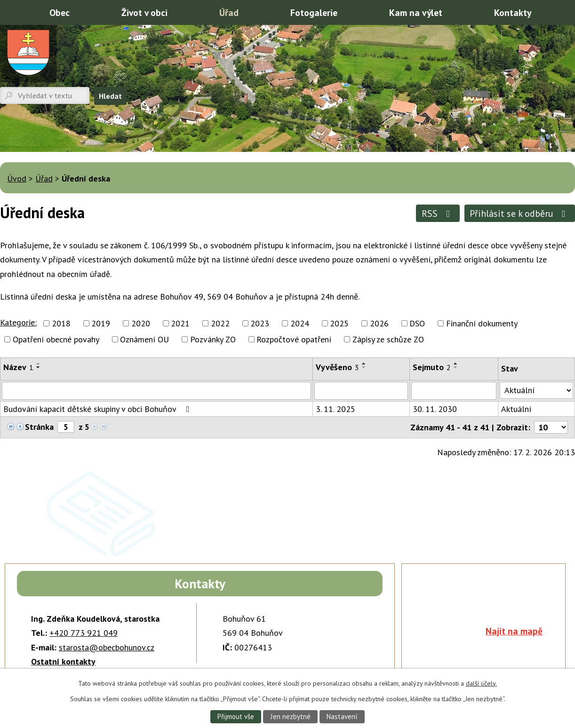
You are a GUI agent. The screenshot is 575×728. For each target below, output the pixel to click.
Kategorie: (18, 322)
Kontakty (513, 12)
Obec (60, 12)
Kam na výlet (416, 12)
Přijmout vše (235, 716)
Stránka (39, 427)
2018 (61, 323)
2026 (379, 323)
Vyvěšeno (337, 367)
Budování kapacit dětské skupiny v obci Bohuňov (98, 409)
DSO (417, 323)
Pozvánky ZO (213, 339)
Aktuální (516, 409)
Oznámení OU (144, 339)
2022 (220, 323)
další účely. (481, 683)
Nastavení (343, 716)
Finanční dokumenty (482, 323)
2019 (101, 323)
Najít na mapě (514, 631)
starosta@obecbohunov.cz (107, 647)
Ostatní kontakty (63, 661)
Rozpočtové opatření (294, 339)
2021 (180, 323)
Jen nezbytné (290, 716)
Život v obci (144, 12)
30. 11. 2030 (435, 409)
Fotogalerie (314, 12)
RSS (438, 213)
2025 (339, 323)
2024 (300, 323)
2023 (260, 323)
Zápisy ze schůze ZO (388, 339)
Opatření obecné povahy (56, 339)
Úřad (229, 12)
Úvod (12, 12)
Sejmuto (432, 367)
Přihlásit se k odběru (519, 213)
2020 (141, 323)
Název (18, 367)
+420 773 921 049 (84, 633)
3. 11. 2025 (335, 409)
